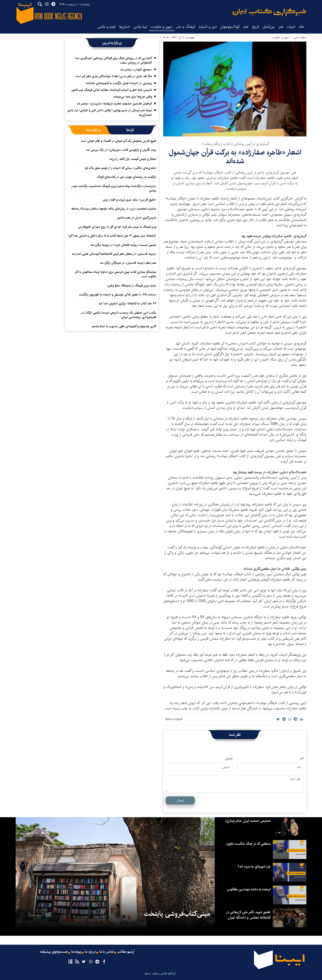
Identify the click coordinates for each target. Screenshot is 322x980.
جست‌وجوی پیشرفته (54, 952)
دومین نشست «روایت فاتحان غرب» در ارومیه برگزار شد (123, 245)
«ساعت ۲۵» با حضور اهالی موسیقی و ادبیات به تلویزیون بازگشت (117, 295)
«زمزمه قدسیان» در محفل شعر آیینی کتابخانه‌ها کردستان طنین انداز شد (114, 254)
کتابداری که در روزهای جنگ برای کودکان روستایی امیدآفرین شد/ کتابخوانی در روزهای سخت (113, 60)
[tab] (130, 130)
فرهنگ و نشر (185, 27)
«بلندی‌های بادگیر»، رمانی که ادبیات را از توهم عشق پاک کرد (120, 168)
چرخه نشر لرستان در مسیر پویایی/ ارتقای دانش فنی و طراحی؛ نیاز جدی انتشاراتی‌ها (110, 112)
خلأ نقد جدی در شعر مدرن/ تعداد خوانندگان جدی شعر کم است (114, 76)
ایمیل (229, 758)
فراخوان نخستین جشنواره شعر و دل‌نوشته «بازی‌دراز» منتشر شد (114, 104)
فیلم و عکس (106, 27)
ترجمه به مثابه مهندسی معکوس (249, 889)
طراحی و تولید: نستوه (160, 974)
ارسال (180, 800)
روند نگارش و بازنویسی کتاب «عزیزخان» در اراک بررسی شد (121, 150)
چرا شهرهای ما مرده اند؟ (254, 867)
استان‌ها (124, 27)
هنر (281, 27)
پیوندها (76, 952)
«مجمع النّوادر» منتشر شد (136, 70)
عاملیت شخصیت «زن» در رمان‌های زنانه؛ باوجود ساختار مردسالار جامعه (114, 209)
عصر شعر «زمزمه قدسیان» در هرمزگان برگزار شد (128, 263)
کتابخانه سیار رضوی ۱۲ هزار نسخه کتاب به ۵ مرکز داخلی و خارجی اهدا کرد (112, 236)
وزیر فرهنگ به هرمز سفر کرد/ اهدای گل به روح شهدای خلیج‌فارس (117, 227)
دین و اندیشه (208, 27)
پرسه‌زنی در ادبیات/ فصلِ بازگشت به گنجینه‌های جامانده (119, 83)
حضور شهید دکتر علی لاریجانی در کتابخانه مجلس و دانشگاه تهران (248, 915)
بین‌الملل (269, 27)
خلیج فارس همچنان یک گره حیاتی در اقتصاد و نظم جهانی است (119, 141)
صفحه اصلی (300, 37)
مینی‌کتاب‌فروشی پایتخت (177, 914)
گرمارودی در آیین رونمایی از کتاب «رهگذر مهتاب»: (235, 144)
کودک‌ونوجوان (230, 27)
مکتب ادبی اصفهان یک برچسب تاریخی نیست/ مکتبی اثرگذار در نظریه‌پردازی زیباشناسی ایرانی (119, 315)
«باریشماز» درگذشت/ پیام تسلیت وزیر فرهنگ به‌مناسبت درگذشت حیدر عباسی (114, 188)
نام (302, 758)
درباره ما (90, 952)
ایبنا (269, 12)
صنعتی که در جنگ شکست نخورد (248, 844)
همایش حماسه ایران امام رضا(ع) (248, 821)
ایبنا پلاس (140, 27)
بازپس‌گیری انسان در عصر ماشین (137, 218)
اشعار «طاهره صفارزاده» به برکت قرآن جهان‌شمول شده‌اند (235, 157)
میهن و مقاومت (162, 27)
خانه (302, 27)
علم (246, 27)
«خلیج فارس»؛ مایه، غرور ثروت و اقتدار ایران (129, 200)
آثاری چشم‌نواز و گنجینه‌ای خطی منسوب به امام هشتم (124, 326)
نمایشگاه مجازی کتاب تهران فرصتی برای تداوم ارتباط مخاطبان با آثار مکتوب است (115, 274)
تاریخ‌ (256, 27)
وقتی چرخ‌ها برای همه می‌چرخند (132, 97)
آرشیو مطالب (126, 952)
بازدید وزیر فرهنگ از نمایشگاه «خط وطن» (131, 286)
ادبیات (291, 27)
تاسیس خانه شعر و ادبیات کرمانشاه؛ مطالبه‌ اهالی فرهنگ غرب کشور (112, 90)
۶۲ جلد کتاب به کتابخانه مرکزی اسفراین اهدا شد (127, 303)
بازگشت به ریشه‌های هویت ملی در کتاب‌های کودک (127, 177)
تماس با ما (107, 952)
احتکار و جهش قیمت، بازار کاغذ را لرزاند (133, 159)
